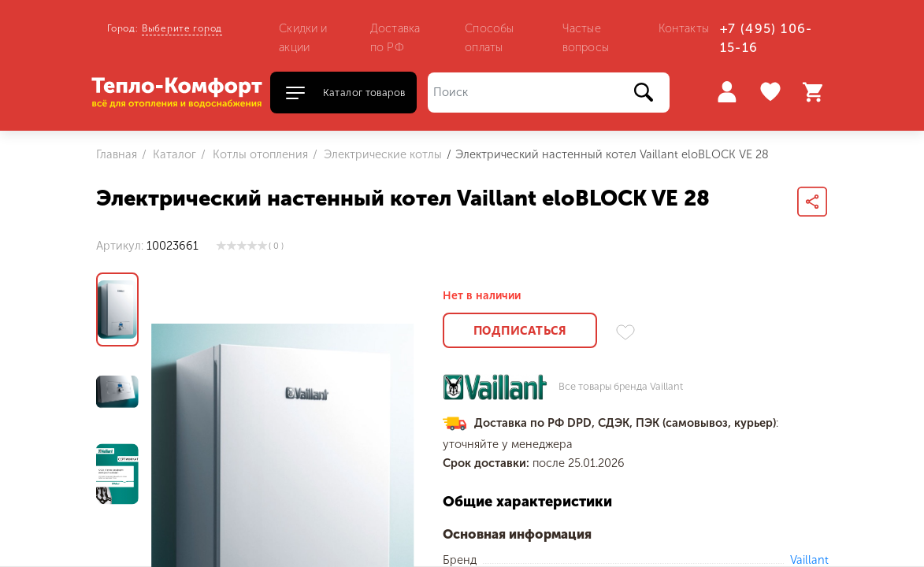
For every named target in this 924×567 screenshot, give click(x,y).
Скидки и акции (303, 38)
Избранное (772, 92)
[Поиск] (549, 93)
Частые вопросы (586, 38)
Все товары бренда (621, 387)
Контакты (684, 28)
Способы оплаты (489, 38)
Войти (727, 92)
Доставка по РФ (395, 38)
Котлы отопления (259, 154)
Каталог (173, 154)
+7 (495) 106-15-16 (766, 38)
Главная (117, 154)
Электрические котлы (381, 154)
